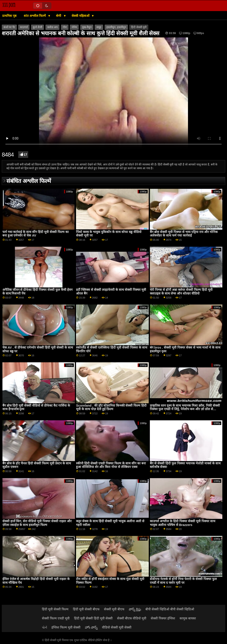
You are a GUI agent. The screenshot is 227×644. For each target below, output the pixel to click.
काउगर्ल (24, 27)
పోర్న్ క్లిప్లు (135, 609)
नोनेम (74, 27)
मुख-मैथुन (87, 27)
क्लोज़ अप (52, 27)
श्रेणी (59, 16)
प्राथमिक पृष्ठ (9, 16)
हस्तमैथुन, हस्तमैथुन (116, 27)
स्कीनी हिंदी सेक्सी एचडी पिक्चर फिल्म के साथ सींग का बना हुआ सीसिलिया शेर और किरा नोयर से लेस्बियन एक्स (111, 465)
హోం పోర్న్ (91, 627)
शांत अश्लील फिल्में (35, 16)
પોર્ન (44, 627)
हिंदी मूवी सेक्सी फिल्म (55, 609)
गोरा (65, 27)
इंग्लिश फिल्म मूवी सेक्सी (66, 627)
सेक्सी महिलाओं (81, 16)
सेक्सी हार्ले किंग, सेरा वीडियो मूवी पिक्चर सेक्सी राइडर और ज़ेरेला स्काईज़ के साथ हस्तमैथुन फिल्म (37, 523)
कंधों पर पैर (9, 27)
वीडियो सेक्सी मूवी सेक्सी (117, 627)
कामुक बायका (188, 618)
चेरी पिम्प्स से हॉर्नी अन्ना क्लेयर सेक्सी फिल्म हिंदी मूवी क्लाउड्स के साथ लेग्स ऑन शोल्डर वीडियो (181, 292)
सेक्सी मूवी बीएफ (114, 609)
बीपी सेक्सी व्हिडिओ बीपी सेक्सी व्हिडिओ (170, 609)
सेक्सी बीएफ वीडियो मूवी (132, 618)
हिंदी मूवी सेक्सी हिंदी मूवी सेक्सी (93, 618)
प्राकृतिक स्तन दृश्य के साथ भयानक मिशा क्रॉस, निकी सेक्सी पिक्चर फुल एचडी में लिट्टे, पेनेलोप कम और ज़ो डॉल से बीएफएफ (185, 409)
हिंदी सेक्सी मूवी (139, 27)
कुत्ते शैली (37, 27)
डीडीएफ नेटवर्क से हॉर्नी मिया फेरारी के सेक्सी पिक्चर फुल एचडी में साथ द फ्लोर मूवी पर (183, 581)
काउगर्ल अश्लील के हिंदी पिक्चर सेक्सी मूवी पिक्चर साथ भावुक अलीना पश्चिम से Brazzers (183, 523)
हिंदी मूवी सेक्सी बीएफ (86, 609)
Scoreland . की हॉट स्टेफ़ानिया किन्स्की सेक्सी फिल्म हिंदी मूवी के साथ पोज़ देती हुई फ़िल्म (111, 407)
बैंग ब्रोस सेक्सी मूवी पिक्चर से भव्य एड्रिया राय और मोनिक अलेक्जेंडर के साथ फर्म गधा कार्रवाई (184, 234)
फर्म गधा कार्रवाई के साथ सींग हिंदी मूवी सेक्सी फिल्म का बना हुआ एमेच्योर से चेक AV (36, 234)
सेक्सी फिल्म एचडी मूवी (56, 618)
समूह (99, 27)
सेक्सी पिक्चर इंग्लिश (163, 618)
